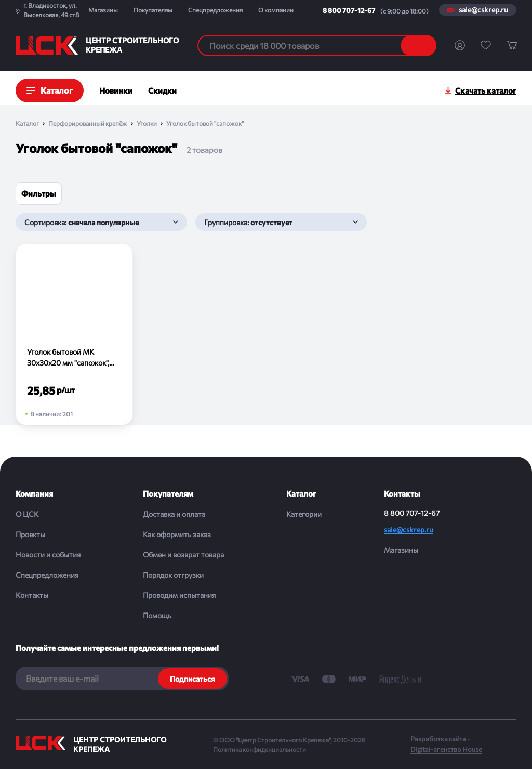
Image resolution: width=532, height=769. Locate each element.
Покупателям (153, 10)
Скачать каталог (486, 90)
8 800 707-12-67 (349, 10)
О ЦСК (27, 514)
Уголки (147, 123)
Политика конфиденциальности (260, 749)
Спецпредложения (215, 10)
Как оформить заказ (177, 534)
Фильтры (39, 193)
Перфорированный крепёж (88, 123)
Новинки (116, 90)
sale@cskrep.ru (483, 10)
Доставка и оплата (174, 514)
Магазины (103, 10)
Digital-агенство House (446, 749)
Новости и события (48, 555)
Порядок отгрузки (173, 575)
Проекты (30, 534)
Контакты (32, 595)
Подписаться (192, 679)
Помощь (157, 615)
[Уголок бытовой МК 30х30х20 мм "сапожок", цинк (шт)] (74, 334)
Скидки (162, 90)
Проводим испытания (179, 595)
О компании (276, 10)
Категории (304, 514)
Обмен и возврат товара (183, 555)
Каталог (27, 123)
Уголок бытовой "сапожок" (205, 123)
